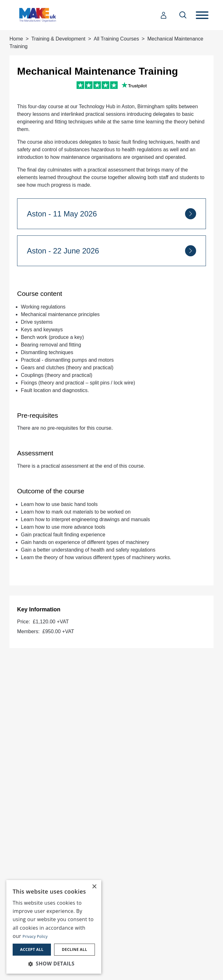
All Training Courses (116, 39)
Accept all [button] (32, 949)
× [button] (94, 887)
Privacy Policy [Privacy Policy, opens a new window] (35, 936)
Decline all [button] (75, 949)
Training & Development (58, 39)
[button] (54, 964)
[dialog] (54, 927)
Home (16, 39)
